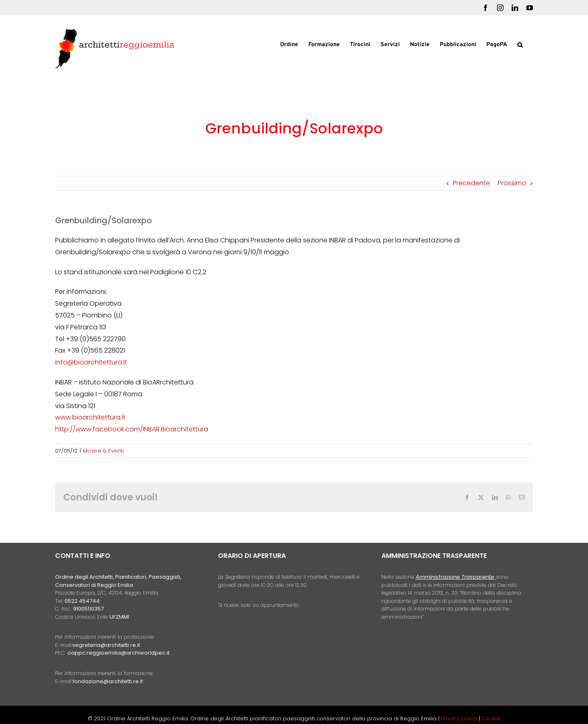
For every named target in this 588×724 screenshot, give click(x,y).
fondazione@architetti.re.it (108, 681)
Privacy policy (460, 718)
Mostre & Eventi (103, 451)
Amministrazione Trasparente (455, 577)
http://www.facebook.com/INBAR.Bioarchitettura (132, 429)
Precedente (471, 183)
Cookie (491, 718)
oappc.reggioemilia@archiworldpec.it (118, 653)
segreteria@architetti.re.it (106, 645)
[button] (520, 44)
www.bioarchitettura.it (90, 417)
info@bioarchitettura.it (91, 362)
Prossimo (512, 183)
